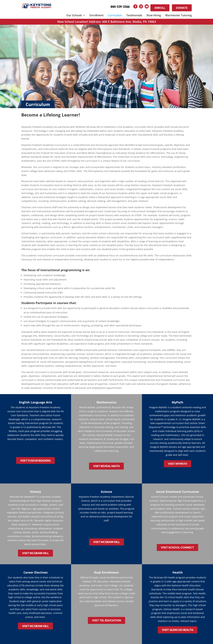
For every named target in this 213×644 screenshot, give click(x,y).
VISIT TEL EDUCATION (106, 613)
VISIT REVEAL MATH (106, 463)
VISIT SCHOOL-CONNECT (177, 542)
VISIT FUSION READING (35, 457)
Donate (182, 7)
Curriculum (115, 13)
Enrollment (97, 13)
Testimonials (134, 13)
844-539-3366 (120, 7)
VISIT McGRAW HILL (35, 548)
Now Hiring (154, 13)
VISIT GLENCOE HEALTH (178, 622)
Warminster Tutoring (178, 13)
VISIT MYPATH (178, 460)
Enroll (160, 7)
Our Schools (74, 13)
